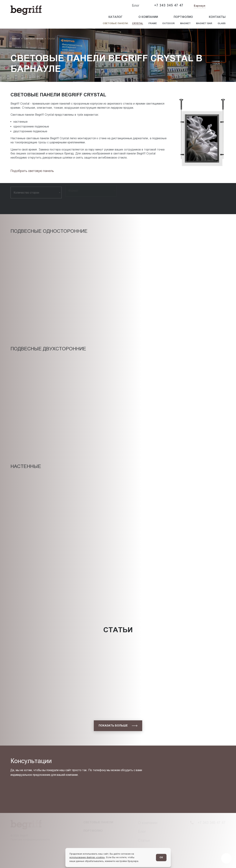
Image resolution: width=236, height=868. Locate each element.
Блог (136, 5)
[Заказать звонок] (217, 6)
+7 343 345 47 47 (169, 5)
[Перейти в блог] (226, 858)
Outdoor (168, 23)
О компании (148, 17)
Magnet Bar (204, 23)
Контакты (217, 17)
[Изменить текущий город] (199, 6)
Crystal (138, 23)
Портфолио (183, 17)
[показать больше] (118, 726)
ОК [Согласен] (161, 857)
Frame (153, 23)
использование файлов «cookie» (87, 857)
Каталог (115, 17)
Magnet (185, 23)
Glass (222, 23)
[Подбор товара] (33, 171)
